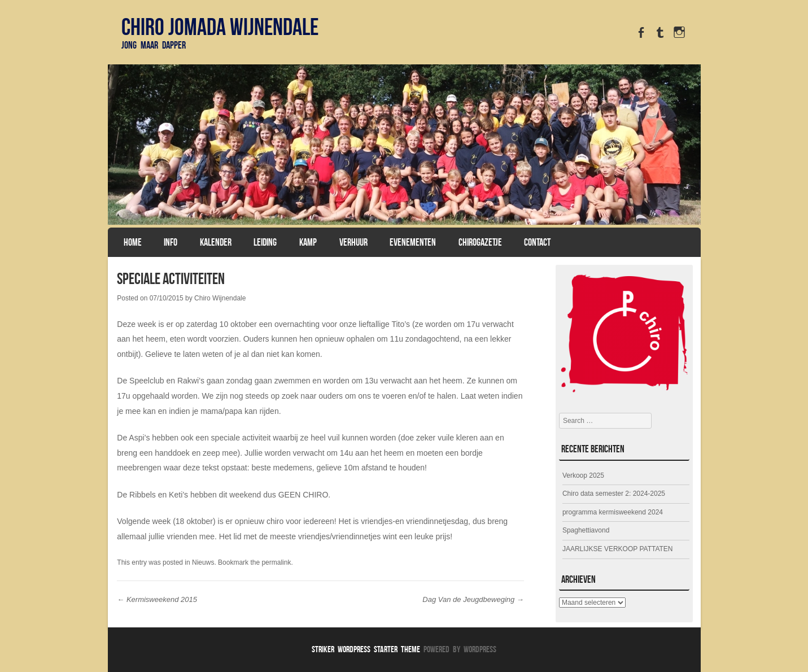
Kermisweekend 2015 (157, 599)
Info (171, 242)
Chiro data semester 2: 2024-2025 (614, 494)
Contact (537, 242)
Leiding (265, 242)
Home (133, 242)
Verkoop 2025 (583, 475)
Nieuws (203, 562)
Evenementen (413, 242)
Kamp (308, 242)
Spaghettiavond (586, 530)
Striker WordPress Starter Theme (366, 649)
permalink (276, 562)
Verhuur (353, 242)
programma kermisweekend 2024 (613, 512)
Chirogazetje (480, 242)
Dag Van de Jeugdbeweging (473, 599)
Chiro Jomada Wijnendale (220, 27)
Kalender (216, 242)
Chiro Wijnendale (220, 298)
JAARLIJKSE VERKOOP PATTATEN (618, 549)
